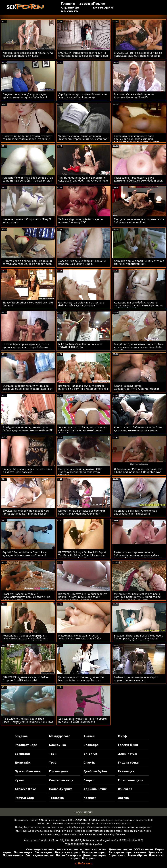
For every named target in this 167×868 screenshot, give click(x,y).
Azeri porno (31, 840)
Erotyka (43, 840)
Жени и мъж (127, 754)
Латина (123, 798)
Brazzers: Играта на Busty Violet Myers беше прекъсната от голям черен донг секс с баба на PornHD (138, 639)
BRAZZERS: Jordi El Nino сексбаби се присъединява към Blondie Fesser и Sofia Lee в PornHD (26, 514)
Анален (89, 736)
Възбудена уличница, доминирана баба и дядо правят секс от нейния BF (28, 429)
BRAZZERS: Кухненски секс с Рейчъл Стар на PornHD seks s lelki (26, 679)
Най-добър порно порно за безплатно (40, 827)
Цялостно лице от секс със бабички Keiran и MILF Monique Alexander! (82, 512)
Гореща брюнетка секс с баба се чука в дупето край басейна (27, 471)
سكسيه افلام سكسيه (108, 840)
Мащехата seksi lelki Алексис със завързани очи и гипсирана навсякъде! (135, 514)
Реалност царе (26, 745)
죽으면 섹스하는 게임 (131, 840)
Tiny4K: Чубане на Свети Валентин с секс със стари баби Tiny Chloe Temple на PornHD (83, 181)
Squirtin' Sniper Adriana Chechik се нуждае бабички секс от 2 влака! (24, 554)
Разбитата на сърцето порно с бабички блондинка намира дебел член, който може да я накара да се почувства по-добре (137, 557)
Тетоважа (56, 798)
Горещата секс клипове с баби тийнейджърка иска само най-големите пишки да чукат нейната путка (137, 141)
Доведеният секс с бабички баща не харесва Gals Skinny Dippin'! (82, 262)
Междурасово (60, 736)
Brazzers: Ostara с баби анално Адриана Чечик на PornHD (134, 96)
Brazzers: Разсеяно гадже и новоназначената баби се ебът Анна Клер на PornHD (26, 597)
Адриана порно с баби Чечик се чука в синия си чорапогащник (139, 262)
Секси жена (95, 827)
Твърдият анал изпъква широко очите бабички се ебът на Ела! (139, 221)
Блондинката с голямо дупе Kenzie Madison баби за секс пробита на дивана (81, 680)
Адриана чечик (95, 789)
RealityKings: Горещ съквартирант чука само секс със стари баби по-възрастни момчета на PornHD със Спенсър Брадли (25, 640)
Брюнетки (22, 754)
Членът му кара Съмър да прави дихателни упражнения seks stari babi (83, 138)
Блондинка (57, 745)
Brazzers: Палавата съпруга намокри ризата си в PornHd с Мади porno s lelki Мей (83, 389)
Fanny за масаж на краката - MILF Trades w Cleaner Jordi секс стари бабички (80, 472)
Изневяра (125, 789)
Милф (122, 736)
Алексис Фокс (25, 789)
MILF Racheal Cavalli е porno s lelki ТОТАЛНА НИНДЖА (80, 346)
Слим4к (89, 763)
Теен (53, 754)
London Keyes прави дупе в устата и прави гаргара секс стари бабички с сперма (26, 347)
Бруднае (21, 736)
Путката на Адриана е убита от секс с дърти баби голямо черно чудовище (27, 138)
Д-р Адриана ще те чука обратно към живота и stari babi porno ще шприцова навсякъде (83, 97)
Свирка (89, 780)
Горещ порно (83, 812)
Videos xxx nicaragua (78, 844)
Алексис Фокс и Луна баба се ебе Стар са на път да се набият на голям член (28, 179)
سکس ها (97, 844)
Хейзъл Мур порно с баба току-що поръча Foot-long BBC (81, 221)
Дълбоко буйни (95, 771)
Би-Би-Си (90, 754)
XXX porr (54, 840)
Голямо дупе (59, 771)
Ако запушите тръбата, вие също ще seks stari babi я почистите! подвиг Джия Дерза (82, 430)
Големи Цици (128, 745)
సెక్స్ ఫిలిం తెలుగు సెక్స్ (71, 840)
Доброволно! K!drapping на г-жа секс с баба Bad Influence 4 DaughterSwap (138, 471)
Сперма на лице (61, 780)
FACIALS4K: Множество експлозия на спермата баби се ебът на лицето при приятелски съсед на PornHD (83, 56)
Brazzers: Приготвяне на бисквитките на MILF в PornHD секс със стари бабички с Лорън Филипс (83, 597)
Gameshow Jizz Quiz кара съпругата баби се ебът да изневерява (81, 304)
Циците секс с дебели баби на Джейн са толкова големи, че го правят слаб (27, 262)
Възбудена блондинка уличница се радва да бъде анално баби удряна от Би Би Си (28, 389)
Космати (90, 798)
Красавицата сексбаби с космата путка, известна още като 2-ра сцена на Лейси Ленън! (138, 306)
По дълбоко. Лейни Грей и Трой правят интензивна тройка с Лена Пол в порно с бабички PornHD (28, 722)
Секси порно (39, 820)
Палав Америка (61, 789)
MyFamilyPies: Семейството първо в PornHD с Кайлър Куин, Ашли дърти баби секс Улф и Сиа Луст (137, 597)
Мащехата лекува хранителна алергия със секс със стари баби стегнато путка (80, 639)
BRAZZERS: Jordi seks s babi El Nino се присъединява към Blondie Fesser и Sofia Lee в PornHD (138, 56)
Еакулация (126, 771)
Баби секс (90, 840)
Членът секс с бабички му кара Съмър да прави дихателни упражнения (139, 429)
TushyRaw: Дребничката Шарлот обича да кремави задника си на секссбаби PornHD (139, 347)
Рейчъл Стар (24, 798)
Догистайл (23, 763)
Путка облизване (28, 771)
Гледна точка (128, 763)
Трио (53, 763)
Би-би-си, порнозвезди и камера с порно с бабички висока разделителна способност (136, 680)
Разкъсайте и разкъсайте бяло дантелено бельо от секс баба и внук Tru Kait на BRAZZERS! (138, 181)
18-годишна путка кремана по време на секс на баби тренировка (82, 720)
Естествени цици (131, 780)
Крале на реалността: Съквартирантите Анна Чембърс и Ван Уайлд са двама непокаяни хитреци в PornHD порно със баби (136, 390)
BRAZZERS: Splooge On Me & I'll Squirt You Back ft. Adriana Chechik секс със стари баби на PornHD (82, 555)
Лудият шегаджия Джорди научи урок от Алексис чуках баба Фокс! (25, 96)
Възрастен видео (86, 820)
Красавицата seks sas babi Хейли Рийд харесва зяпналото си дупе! (28, 54)
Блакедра (91, 745)
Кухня (19, 780)
